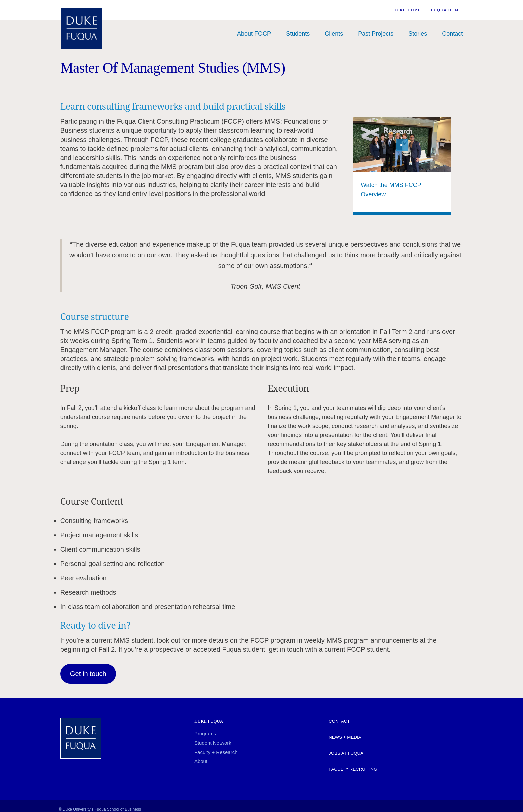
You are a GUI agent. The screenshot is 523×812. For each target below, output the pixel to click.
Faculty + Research (216, 752)
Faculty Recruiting (353, 769)
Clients (334, 34)
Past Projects (376, 34)
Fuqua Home (446, 10)
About (201, 761)
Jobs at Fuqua (346, 753)
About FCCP (254, 34)
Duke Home (407, 10)
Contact (452, 34)
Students (298, 34)
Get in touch (88, 674)
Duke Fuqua (209, 721)
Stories (418, 34)
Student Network (213, 743)
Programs (205, 733)
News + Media (345, 737)
